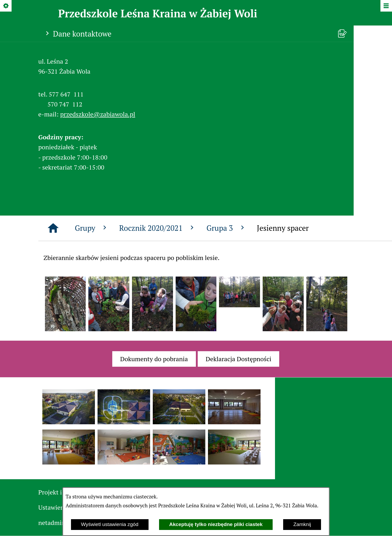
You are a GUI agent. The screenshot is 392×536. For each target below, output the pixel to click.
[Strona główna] (53, 228)
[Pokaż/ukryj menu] (386, 6)
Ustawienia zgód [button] (61, 507)
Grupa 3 (226, 228)
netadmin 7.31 (58, 523)
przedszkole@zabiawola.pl (98, 114)
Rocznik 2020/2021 (157, 228)
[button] (65, 329)
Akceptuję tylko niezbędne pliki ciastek (216, 524)
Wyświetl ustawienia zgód (110, 524)
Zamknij (302, 524)
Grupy (92, 228)
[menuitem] (154, 359)
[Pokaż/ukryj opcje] (6, 6)
